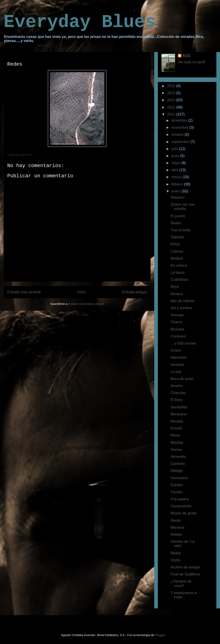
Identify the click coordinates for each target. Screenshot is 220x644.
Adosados (179, 357)
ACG (186, 56)
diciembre (180, 120)
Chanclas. (179, 393)
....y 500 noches (183, 343)
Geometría (179, 478)
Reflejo (176, 534)
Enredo (176, 428)
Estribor (177, 485)
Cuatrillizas (179, 280)
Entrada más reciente (24, 292)
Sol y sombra (181, 308)
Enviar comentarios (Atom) (86, 304)
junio (176, 156)
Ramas (176, 450)
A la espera (180, 499)
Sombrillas (179, 407)
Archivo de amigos (186, 567)
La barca (178, 273)
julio (175, 149)
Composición (181, 506)
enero (177, 191)
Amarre (176, 386)
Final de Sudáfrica (185, 574)
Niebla (176, 553)
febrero (178, 184)
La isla (176, 372)
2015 (172, 86)
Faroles (177, 492)
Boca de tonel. (182, 379)
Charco (176, 322)
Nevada (177, 421)
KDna (175, 244)
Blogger (160, 635)
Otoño (176, 560)
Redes (176, 223)
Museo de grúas (184, 513)
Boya (175, 287)
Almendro (178, 457)
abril (175, 170)
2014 (172, 93)
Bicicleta (177, 329)
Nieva (175, 435)
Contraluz (178, 336)
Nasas (176, 520)
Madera (177, 258)
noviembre (180, 127)
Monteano (179, 414)
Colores (177, 251)
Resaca (177, 294)
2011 (172, 114)
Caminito (178, 464)
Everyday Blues (80, 22)
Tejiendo (177, 237)
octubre (178, 134)
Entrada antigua (134, 292)
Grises (176, 350)
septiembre (181, 142)
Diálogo (177, 471)
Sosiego (177, 315)
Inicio (81, 292)
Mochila (177, 443)
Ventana (177, 365)
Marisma (177, 527)
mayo (176, 163)
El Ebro (176, 400)
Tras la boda (181, 230)
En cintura (179, 265)
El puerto (178, 216)
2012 (172, 107)
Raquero (177, 197)
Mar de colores (183, 301)
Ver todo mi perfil (191, 62)
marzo (177, 177)
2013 (172, 100)
